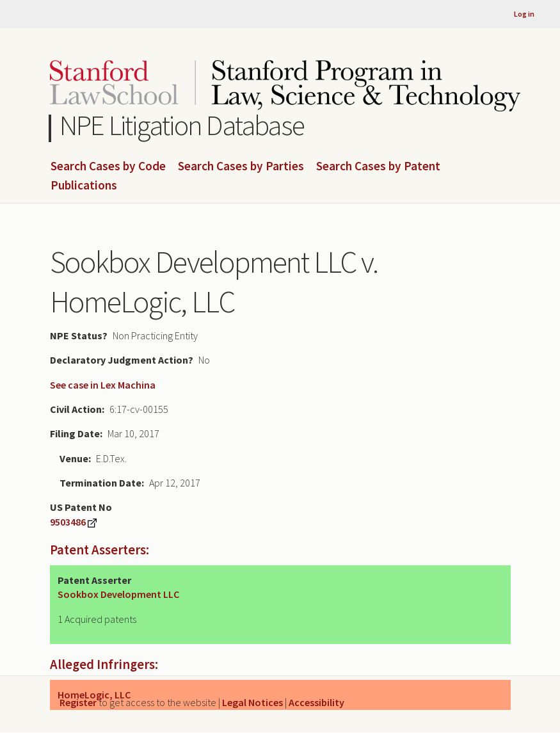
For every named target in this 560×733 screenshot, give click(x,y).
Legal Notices (252, 702)
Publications (84, 186)
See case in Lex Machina (103, 385)
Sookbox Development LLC (118, 594)
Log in (524, 14)
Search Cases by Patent (378, 166)
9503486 (68, 522)
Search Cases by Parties (241, 166)
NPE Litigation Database (182, 125)
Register (78, 702)
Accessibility (316, 702)
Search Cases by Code (108, 166)
